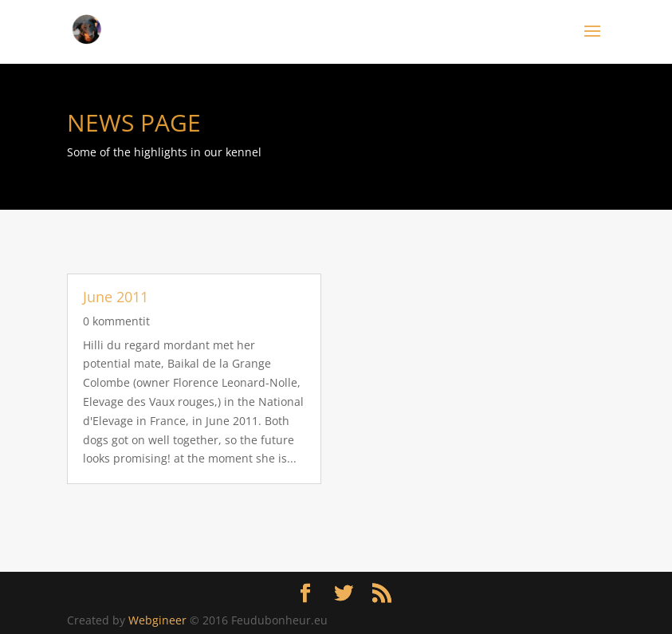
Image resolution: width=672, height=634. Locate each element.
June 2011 (116, 297)
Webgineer (157, 620)
